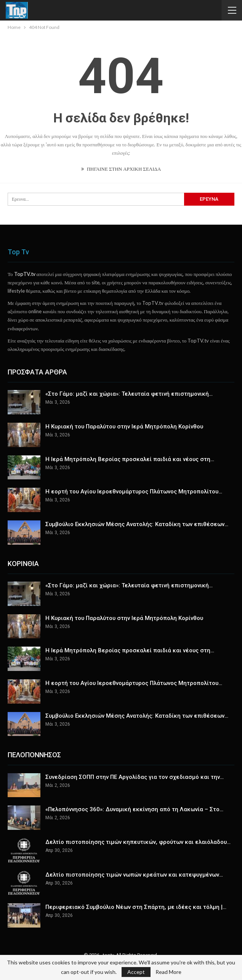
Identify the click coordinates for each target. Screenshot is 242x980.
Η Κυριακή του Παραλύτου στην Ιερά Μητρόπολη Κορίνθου (124, 427)
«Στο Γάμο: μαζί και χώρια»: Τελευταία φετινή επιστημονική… (129, 394)
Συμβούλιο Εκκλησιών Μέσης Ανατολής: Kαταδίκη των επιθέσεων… (137, 524)
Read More (168, 972)
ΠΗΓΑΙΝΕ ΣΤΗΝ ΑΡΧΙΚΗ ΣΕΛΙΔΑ (121, 169)
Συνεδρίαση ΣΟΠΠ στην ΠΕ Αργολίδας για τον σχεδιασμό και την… (135, 777)
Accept (136, 972)
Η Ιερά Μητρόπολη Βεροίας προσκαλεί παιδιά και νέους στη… (130, 459)
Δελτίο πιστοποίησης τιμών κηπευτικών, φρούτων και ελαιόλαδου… (138, 842)
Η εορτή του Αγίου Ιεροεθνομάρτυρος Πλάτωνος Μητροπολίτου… (134, 492)
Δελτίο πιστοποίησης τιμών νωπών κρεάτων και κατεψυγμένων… (134, 875)
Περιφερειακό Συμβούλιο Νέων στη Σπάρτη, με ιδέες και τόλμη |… (136, 907)
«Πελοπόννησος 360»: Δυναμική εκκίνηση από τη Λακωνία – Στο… (134, 809)
